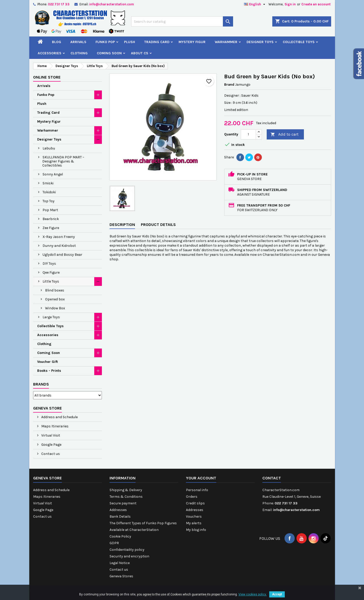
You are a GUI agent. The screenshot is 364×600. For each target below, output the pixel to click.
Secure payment (123, 503)
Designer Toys (260, 42)
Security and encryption (129, 556)
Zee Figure (51, 228)
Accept (277, 594)
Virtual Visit (50, 435)
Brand (229, 85)
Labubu (49, 148)
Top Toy (49, 201)
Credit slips (195, 503)
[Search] (182, 21)
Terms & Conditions (126, 497)
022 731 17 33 (59, 4)
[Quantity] (248, 134)
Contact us (50, 454)
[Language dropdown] (255, 4)
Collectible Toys (299, 42)
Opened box (55, 299)
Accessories (50, 53)
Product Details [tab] (158, 225)
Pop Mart (50, 210)
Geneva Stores (121, 576)
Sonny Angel (53, 174)
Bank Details (120, 516)
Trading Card (157, 42)
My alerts (194, 523)
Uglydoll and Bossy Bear (62, 255)
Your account (201, 478)
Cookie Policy (120, 536)
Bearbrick (51, 219)
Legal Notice (120, 563)
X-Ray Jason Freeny (59, 237)
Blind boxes (55, 290)
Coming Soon (109, 53)
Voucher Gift (48, 362)
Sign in (290, 4)
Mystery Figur (192, 42)
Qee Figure (51, 272)
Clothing (79, 53)
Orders (192, 497)
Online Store (47, 77)
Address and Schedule (59, 417)
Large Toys (51, 317)
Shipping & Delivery (126, 490)
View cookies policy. (253, 594)
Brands (41, 384)
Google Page (51, 445)
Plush (130, 42)
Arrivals (78, 42)
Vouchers (194, 516)
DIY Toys (49, 264)
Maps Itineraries (55, 426)
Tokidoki (49, 192)
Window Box (55, 308)
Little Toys (51, 281)
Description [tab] (122, 225)
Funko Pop (105, 42)
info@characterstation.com (112, 4)
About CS (140, 53)
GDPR (114, 543)
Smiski (48, 183)
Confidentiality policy (127, 550)
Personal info (197, 490)
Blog (57, 42)
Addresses (118, 510)
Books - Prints (49, 371)
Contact (272, 478)
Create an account (316, 4)
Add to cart (285, 135)
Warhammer (226, 42)
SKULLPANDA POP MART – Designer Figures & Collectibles (63, 161)
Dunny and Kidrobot (59, 246)
